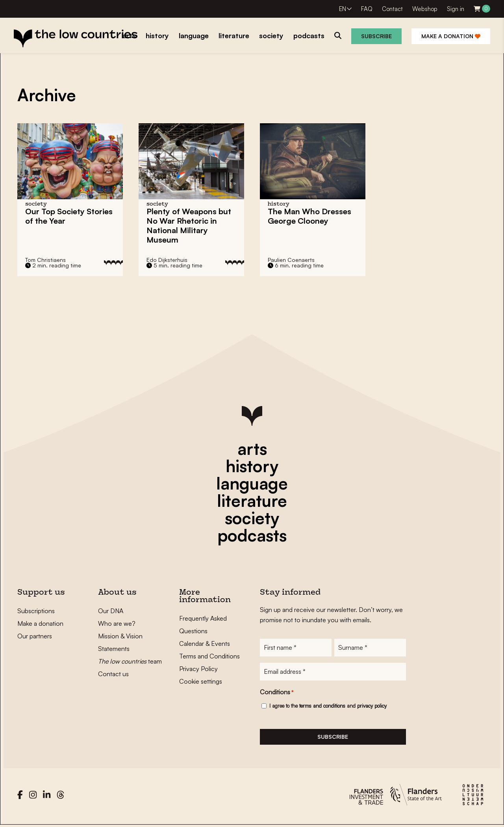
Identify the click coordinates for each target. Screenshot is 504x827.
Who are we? (117, 623)
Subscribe (376, 36)
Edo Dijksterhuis (167, 260)
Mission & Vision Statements (120, 642)
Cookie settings (201, 681)
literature (252, 501)
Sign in (456, 9)
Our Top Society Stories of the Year (69, 216)
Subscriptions (36, 611)
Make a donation (451, 36)
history (252, 466)
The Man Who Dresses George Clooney (309, 216)
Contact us (113, 674)
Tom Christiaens (45, 260)
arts (252, 449)
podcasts (252, 535)
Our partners (35, 636)
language (252, 483)
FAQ (367, 9)
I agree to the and (328, 706)
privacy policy (372, 706)
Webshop (425, 9)
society (252, 518)
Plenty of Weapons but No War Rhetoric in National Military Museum (189, 225)
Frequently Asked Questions (203, 625)
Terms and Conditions (209, 656)
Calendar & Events (205, 643)
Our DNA (111, 611)
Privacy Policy (198, 669)
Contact (392, 9)
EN (343, 9)
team (130, 661)
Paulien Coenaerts (291, 260)
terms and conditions (322, 706)
